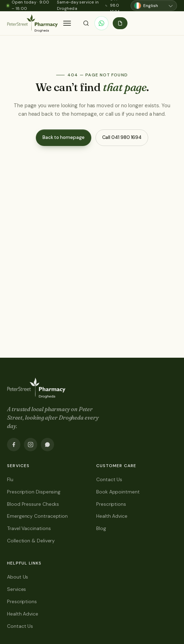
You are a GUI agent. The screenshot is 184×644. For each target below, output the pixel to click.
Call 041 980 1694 (122, 137)
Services (17, 589)
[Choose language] (154, 6)
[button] (67, 23)
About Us (18, 577)
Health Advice (112, 516)
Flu (10, 479)
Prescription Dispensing (34, 492)
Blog (101, 528)
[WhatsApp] (101, 23)
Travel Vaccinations (29, 528)
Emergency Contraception (37, 516)
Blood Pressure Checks (33, 504)
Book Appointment (118, 492)
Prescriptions (111, 504)
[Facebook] (14, 445)
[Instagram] (31, 445)
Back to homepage (64, 137)
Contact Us (109, 479)
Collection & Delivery (31, 541)
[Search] (86, 23)
